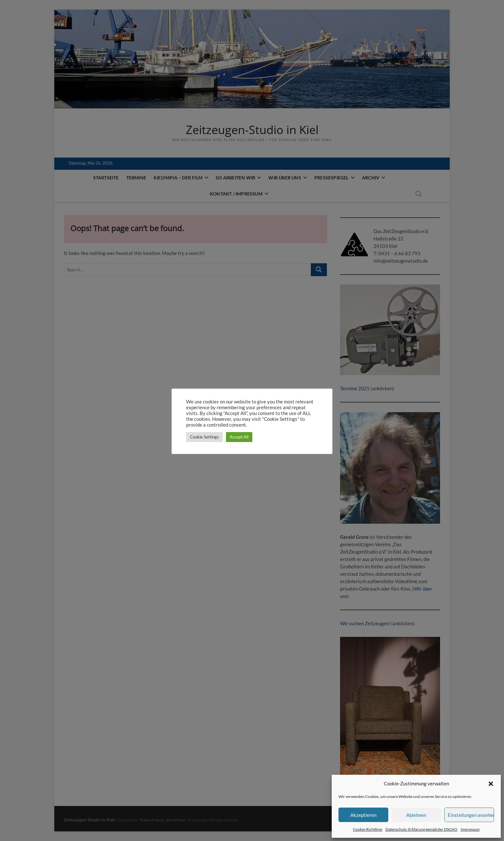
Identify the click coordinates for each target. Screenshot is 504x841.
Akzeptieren (363, 815)
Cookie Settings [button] (204, 437)
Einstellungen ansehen (471, 815)
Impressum (470, 829)
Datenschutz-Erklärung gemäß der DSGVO (421, 829)
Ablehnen (416, 815)
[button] (491, 784)
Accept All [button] (239, 437)
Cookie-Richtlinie (368, 829)
